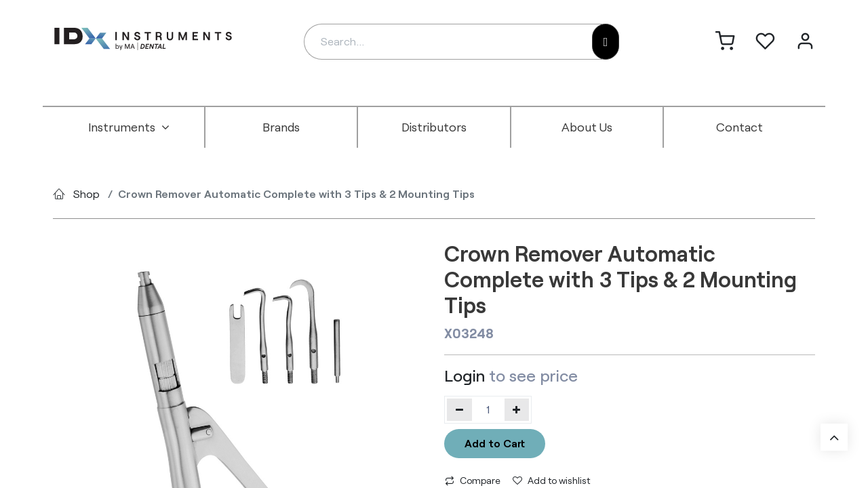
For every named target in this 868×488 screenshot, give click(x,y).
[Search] (606, 42)
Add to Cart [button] (495, 443)
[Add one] (517, 409)
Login (465, 375)
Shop (86, 194)
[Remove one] (459, 409)
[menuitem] (129, 127)
